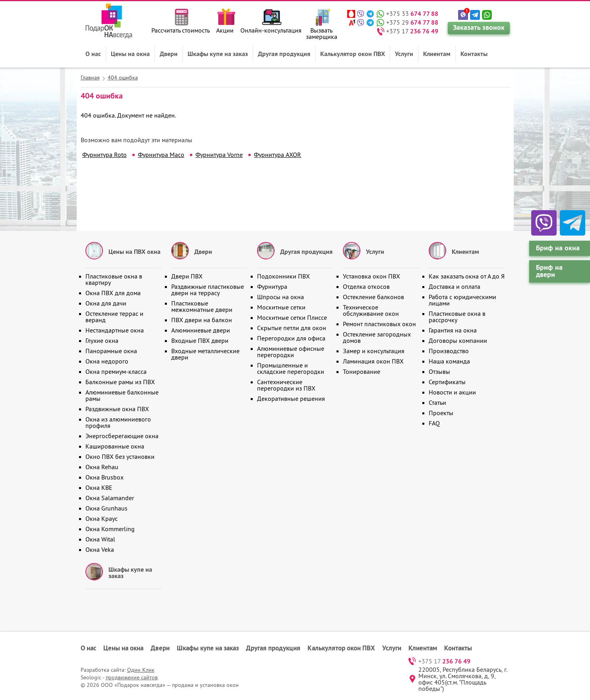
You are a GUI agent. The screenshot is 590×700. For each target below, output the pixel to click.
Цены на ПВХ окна (134, 251)
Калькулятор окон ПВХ (353, 54)
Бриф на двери (549, 271)
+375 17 (412, 31)
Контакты (474, 54)
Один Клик (141, 670)
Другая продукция (284, 54)
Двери (169, 54)
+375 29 (412, 22)
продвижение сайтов (132, 677)
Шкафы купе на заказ (218, 54)
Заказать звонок (479, 27)
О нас (93, 54)
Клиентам (437, 54)
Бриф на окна (558, 248)
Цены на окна (130, 54)
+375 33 (412, 14)
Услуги (404, 54)
